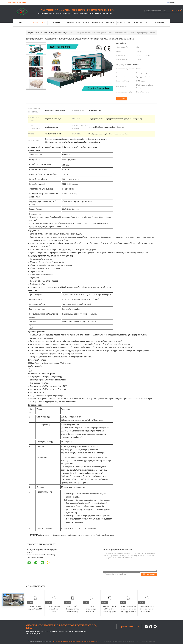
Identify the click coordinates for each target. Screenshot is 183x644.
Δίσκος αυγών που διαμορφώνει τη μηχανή (54, 535)
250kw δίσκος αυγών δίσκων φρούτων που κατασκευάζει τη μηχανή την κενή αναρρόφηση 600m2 (147, 612)
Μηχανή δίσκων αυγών (60, 33)
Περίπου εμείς (91, 23)
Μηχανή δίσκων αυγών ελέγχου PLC (35, 608)
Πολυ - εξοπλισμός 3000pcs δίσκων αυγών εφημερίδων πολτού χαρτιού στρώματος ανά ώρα (110, 612)
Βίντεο (56, 23)
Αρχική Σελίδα (33, 33)
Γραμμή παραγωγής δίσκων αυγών (82, 535)
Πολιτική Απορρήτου (44, 642)
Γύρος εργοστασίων (108, 23)
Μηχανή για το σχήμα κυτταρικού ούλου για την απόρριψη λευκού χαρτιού (128, 610)
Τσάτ (122, 99)
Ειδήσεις (160, 23)
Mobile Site (32, 642)
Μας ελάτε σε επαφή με (142, 23)
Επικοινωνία (149, 574)
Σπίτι (22, 23)
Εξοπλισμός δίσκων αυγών (105, 535)
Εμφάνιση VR (73, 23)
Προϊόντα (39, 23)
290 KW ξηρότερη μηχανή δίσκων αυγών (54, 609)
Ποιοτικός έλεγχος (125, 23)
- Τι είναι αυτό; (65, 363)
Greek (172, 2)
